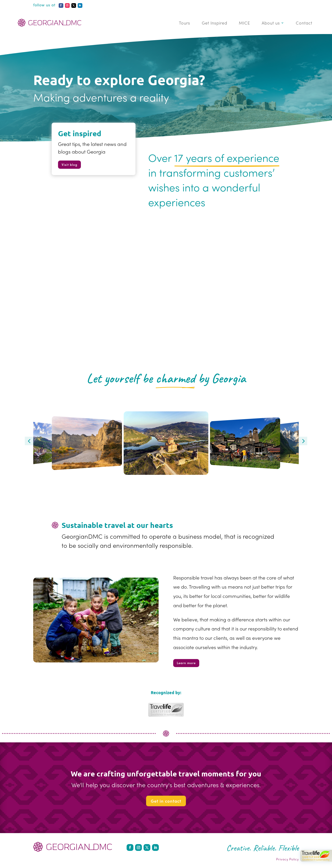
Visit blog (69, 165)
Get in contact (166, 801)
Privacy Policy (287, 859)
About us (271, 23)
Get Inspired (214, 23)
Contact (304, 23)
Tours (185, 23)
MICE (244, 23)
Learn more (186, 663)
